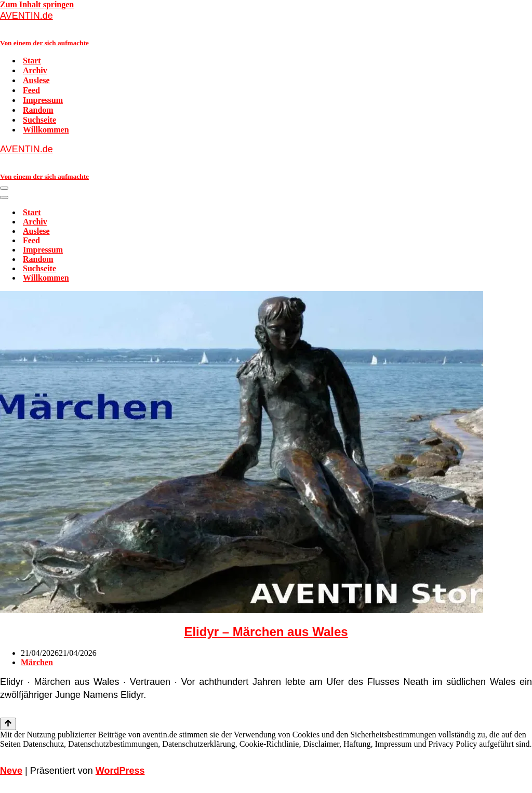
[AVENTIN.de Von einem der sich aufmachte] (266, 28)
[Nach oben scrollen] (8, 724)
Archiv (35, 70)
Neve (11, 771)
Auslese (36, 80)
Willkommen (46, 130)
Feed (31, 90)
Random (38, 110)
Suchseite (39, 120)
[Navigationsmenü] (4, 188)
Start (32, 61)
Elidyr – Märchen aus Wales (266, 632)
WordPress (120, 771)
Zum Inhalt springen (37, 4)
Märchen (37, 662)
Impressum (43, 100)
